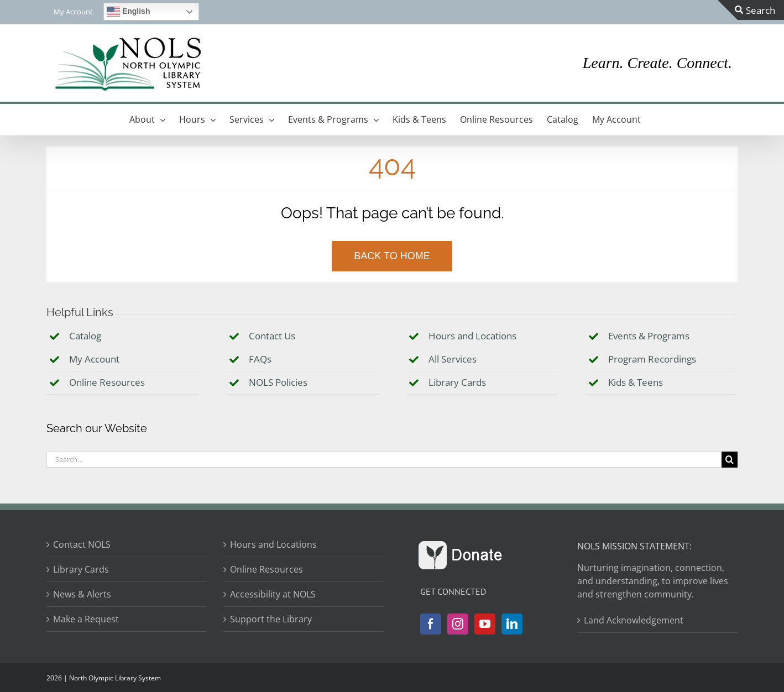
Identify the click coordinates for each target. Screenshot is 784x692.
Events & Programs (649, 336)
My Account (94, 359)
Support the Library (271, 619)
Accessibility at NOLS (273, 594)
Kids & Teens (636, 382)
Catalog (85, 336)
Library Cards (457, 382)
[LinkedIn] (512, 624)
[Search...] (384, 460)
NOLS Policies (278, 382)
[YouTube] (485, 624)
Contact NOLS (82, 544)
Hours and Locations (472, 336)
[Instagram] (458, 624)
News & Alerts (82, 594)
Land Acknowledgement (634, 620)
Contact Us (272, 336)
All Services (453, 359)
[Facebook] (431, 624)
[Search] (730, 460)
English (128, 12)
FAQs (260, 359)
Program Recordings (652, 359)
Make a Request (86, 619)
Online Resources (107, 382)
